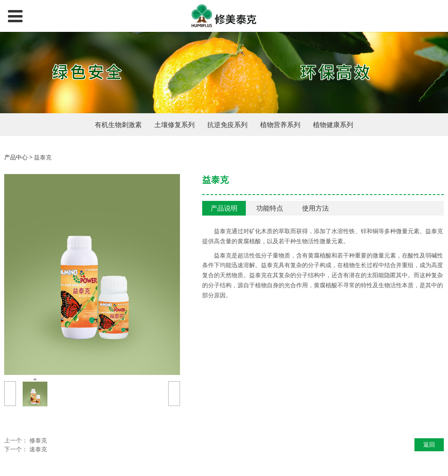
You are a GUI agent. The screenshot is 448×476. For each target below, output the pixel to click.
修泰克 (38, 440)
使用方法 (315, 208)
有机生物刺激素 (118, 125)
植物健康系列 (333, 125)
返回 (429, 444)
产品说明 (224, 208)
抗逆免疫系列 (227, 125)
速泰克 (38, 449)
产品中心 (16, 157)
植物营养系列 (280, 125)
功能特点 (270, 208)
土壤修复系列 (175, 125)
